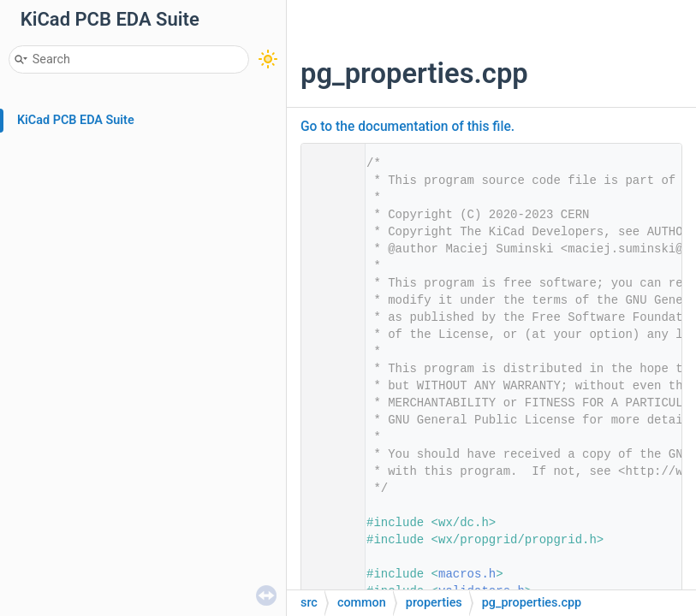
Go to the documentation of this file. (407, 127)
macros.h (467, 574)
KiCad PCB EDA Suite (76, 120)
